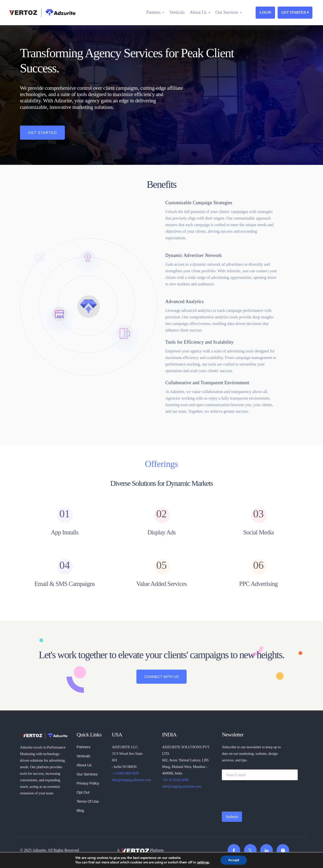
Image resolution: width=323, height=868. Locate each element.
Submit (232, 817)
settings (203, 862)
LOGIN (265, 12)
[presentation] (260, 805)
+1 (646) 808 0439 (125, 773)
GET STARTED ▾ (295, 12)
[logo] (44, 735)
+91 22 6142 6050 (175, 780)
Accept (234, 860)
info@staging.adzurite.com (131, 780)
